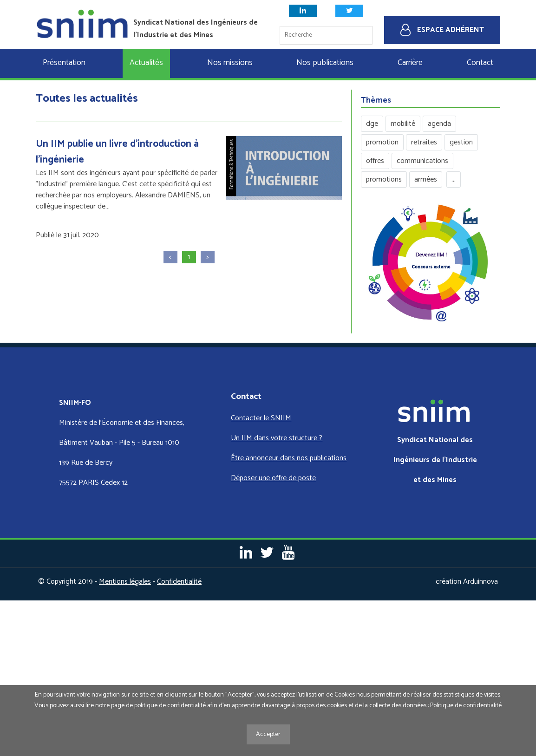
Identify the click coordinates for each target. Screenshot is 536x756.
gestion (461, 142)
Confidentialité (179, 582)
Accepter (268, 734)
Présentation (64, 63)
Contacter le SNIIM (261, 418)
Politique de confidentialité (466, 706)
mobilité (403, 124)
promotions (384, 179)
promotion (382, 142)
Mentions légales (125, 582)
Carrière (410, 63)
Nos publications (325, 63)
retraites (424, 142)
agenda (439, 124)
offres (375, 161)
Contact (480, 63)
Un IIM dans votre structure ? (277, 438)
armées (426, 179)
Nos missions (230, 63)
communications (422, 161)
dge (372, 124)
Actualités (146, 63)
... (454, 179)
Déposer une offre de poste (273, 478)
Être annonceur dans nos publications (289, 458)
